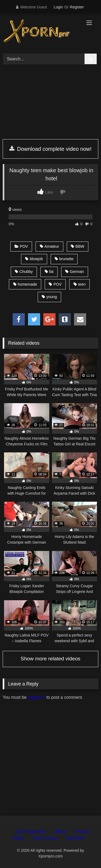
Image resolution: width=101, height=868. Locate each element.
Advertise (75, 838)
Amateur (49, 246)
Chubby (24, 272)
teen (80, 284)
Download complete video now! (50, 149)
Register (77, 7)
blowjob (34, 259)
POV (21, 246)
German (74, 272)
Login (58, 7)
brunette (64, 259)
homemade (25, 284)
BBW (78, 246)
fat (49, 272)
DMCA (60, 832)
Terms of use (45, 838)
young (49, 297)
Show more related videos (51, 659)
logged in (36, 697)
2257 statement (31, 832)
